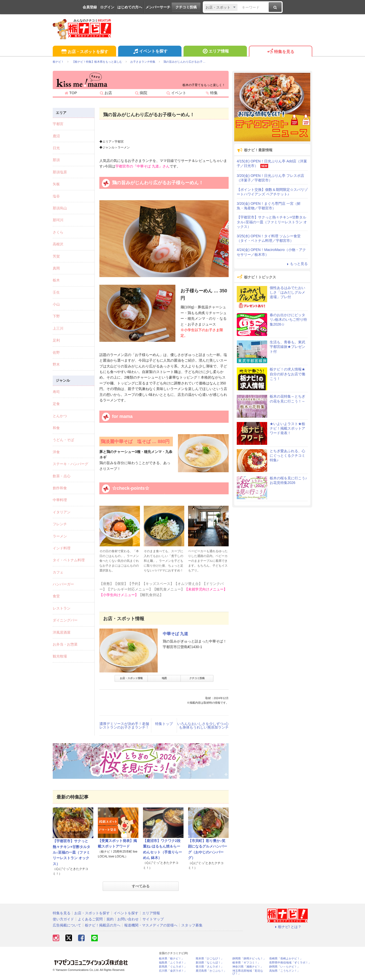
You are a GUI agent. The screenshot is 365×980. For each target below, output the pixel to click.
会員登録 (90, 7)
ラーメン (60, 536)
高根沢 (58, 244)
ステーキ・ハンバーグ (70, 464)
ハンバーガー (63, 584)
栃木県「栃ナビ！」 (171, 959)
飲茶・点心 (62, 476)
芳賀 (56, 256)
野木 (56, 364)
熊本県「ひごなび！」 (210, 959)
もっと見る (297, 264)
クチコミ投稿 (186, 7)
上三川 (58, 328)
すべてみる (141, 886)
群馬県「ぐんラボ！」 (173, 967)
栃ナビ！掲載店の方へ (103, 925)
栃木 (56, 280)
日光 (56, 148)
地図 (164, 678)
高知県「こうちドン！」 (285, 971)
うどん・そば (63, 440)
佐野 (56, 352)
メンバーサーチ (158, 7)
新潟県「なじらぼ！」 (210, 963)
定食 (56, 404)
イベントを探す (150, 52)
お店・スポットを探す (84, 52)
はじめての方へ (130, 7)
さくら (58, 232)
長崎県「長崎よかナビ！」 (286, 959)
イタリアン (62, 512)
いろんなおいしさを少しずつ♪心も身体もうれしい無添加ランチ (203, 725)
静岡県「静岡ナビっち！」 (249, 959)
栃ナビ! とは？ (287, 927)
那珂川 (58, 220)
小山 (56, 304)
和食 (56, 428)
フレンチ (60, 524)
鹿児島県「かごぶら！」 (211, 971)
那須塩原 (60, 172)
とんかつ (60, 416)
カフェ (58, 572)
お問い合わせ (128, 919)
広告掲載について (67, 925)
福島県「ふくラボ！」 (173, 963)
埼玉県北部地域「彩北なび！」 (248, 972)
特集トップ (164, 724)
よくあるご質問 (90, 919)
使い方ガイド (63, 919)
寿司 (56, 392)
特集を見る (280, 52)
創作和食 (60, 488)
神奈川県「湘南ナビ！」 (248, 967)
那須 (56, 160)
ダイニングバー (65, 620)
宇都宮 (58, 124)
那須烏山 (60, 208)
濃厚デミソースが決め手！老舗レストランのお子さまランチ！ (124, 725)
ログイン (107, 7)
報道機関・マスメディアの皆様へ (151, 925)
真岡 (56, 268)
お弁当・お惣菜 (65, 644)
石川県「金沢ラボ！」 (173, 971)
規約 (110, 919)
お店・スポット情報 (131, 678)
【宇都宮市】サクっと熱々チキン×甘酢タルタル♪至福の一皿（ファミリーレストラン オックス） (71, 852)
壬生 (56, 292)
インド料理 (62, 548)
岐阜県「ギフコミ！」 (246, 963)
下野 (56, 316)
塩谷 (56, 196)
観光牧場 (60, 656)
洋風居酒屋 (62, 632)
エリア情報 (215, 52)
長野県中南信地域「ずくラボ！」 (290, 963)
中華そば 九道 (175, 634)
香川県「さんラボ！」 (210, 967)
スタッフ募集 (192, 925)
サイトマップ (153, 919)
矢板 (56, 184)
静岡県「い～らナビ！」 (285, 967)
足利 (56, 340)
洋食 (56, 452)
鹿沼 (56, 136)
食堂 (56, 596)
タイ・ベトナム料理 (69, 560)
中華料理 (60, 500)
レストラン (62, 608)
